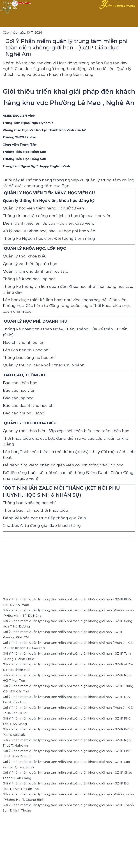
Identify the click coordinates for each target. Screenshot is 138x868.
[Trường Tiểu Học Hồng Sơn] (24, 152)
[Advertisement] (69, 564)
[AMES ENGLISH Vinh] (19, 116)
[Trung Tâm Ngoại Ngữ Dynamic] (28, 123)
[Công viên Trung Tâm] (20, 145)
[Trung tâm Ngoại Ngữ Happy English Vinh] (36, 166)
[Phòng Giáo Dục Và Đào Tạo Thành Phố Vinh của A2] (44, 130)
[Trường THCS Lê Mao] (19, 137)
